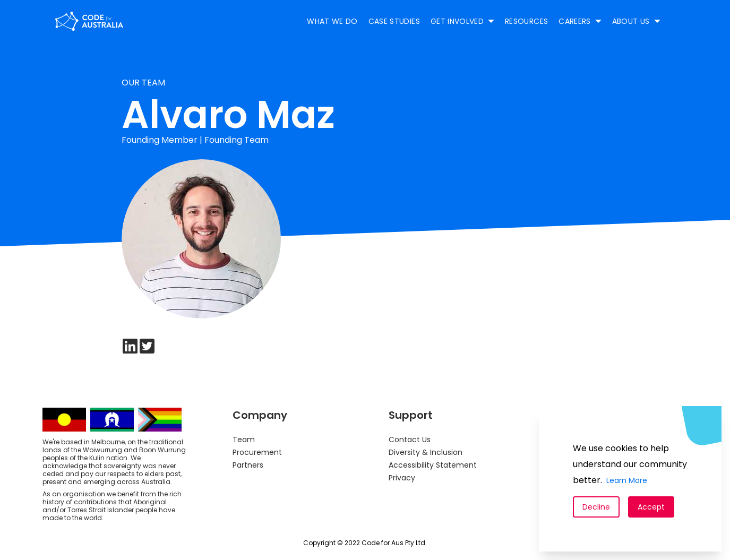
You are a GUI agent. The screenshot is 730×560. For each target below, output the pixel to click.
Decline (596, 507)
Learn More (627, 480)
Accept (651, 507)
